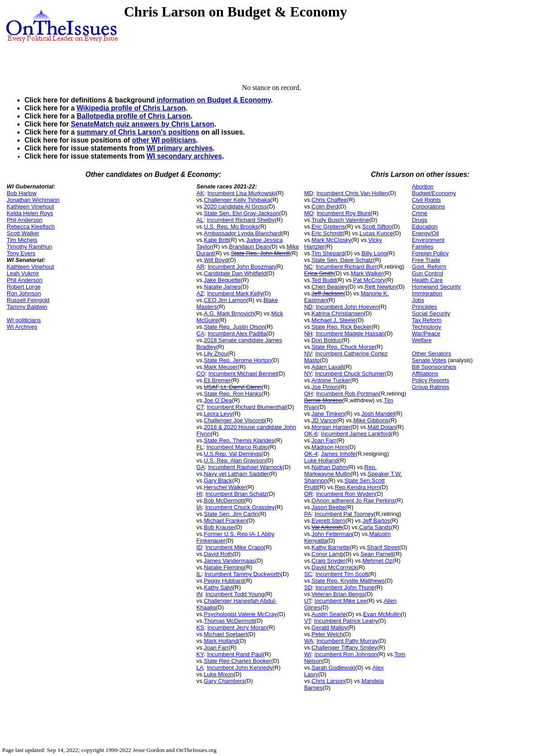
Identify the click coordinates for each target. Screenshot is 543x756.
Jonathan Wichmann (33, 200)
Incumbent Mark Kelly (235, 293)
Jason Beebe (329, 507)
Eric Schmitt (327, 233)
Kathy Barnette (331, 547)
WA (309, 641)
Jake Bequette (222, 280)
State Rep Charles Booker (237, 661)
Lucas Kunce (376, 233)
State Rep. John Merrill (260, 253)
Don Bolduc (327, 340)
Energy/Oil (426, 233)
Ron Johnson (24, 293)
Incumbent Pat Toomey (344, 514)
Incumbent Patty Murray (347, 641)
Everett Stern (329, 521)
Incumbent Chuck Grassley (240, 507)
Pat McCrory (369, 280)
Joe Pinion (325, 387)
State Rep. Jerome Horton (237, 360)
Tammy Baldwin (27, 307)
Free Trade (426, 260)
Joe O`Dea (218, 400)
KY (200, 654)
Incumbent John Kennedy (240, 668)
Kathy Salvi (218, 587)
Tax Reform (427, 320)
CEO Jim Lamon (225, 300)
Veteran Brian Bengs (338, 594)
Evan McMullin (382, 614)
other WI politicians (164, 140)
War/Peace (426, 333)
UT (308, 601)
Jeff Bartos (376, 521)
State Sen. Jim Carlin (231, 514)
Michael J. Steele (334, 320)
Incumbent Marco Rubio (237, 447)
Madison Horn (330, 447)
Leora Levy (218, 414)
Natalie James (222, 287)
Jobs (418, 300)
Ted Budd (324, 280)
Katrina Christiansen (338, 313)
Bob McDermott (224, 501)
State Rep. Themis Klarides (239, 440)
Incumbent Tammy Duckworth (243, 574)
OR (309, 494)
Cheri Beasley (330, 287)
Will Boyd (216, 260)
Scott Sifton (377, 227)
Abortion (423, 186)
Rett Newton (381, 287)
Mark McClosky (331, 240)
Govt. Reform (429, 267)
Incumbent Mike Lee (340, 601)
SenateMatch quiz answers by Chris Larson (143, 124)
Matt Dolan (382, 427)
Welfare (422, 340)
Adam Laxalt (328, 367)
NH (308, 333)
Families (423, 247)
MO (309, 213)
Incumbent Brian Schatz (236, 494)
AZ (200, 293)
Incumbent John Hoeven (347, 307)
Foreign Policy (430, 253)
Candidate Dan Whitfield (235, 273)
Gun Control (428, 273)
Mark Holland (221, 641)
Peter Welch (327, 634)
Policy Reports (431, 380)
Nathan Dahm (329, 467)
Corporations (428, 206)
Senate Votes (429, 360)
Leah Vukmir (23, 273)
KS (200, 627)
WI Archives (22, 327)
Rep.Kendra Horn (357, 487)
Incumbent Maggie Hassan (350, 333)
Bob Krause (219, 527)
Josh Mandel (378, 414)
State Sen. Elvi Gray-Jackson (241, 213)
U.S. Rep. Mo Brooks (231, 227)
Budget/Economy (434, 193)
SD (308, 587)
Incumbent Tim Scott (342, 574)
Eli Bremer (217, 380)
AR (201, 267)
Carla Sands (375, 527)
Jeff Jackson (328, 293)
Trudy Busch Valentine (340, 220)
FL (200, 447)
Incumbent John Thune (345, 587)
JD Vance (324, 420)
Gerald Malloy (329, 627)
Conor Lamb (328, 554)
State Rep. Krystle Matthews (348, 581)
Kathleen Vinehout (30, 206)
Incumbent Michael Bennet (243, 374)
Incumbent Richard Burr (346, 267)
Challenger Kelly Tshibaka (237, 200)
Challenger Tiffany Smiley (344, 648)
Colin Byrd (325, 206)
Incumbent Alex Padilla (237, 333)
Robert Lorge (24, 287)
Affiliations (425, 374)
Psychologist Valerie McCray (240, 614)
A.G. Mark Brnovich (229, 313)
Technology (427, 327)
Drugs (420, 220)
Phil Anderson (25, 220)
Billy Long (374, 253)
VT (307, 621)
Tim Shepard (328, 253)
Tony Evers (21, 253)
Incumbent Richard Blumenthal (247, 407)
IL (199, 574)
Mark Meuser (221, 367)
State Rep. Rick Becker (341, 327)
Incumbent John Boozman (241, 267)
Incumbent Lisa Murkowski (241, 193)
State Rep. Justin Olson (234, 327)
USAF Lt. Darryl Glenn (232, 387)
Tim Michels (22, 240)
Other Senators (432, 353)
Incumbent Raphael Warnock (245, 467)
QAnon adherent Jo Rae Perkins (353, 501)
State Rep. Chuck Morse (343, 347)
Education (425, 227)
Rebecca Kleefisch (31, 227)
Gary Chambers (224, 681)
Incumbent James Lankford (356, 434)
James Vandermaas (229, 561)
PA (308, 514)
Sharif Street (383, 547)
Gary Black (218, 480)
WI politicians (24, 320)
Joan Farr (216, 648)
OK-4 (311, 454)
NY (308, 374)
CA (201, 333)
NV (308, 353)
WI (308, 654)
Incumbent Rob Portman (348, 394)
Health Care (427, 280)
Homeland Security (436, 287)
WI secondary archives (184, 156)
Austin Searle (329, 614)
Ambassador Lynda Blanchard (243, 233)
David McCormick (334, 567)
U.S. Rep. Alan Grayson (234, 460)
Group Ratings (431, 387)
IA (199, 507)
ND (308, 307)
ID (200, 547)
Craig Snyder (329, 561)
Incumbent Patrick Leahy (346, 621)
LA (200, 668)
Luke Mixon (218, 674)
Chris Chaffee (329, 200)
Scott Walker (23, 233)
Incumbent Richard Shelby (241, 220)
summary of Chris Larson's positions (138, 132)
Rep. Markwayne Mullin (340, 470)
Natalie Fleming (224, 567)
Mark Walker (367, 273)
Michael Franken (225, 521)
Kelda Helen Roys (30, 213)
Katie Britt (216, 240)
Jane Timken (328, 414)
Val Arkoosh (327, 527)
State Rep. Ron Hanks (232, 394)
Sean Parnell (377, 554)
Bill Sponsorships (434, 367)
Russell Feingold (28, 300)
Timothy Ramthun (29, 247)
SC (308, 574)
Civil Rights (426, 200)
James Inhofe (338, 454)
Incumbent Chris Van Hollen (352, 193)
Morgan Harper (331, 427)
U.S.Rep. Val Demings (232, 454)
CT (200, 407)
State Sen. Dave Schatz (342, 260)
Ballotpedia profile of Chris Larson (134, 116)
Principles (424, 307)
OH (309, 394)
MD (309, 193)
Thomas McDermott (229, 621)
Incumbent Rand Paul (235, 654)
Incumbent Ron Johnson (346, 654)
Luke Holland (321, 460)
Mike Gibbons (371, 420)
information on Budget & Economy (214, 100)
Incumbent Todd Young (235, 594)
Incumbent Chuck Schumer (350, 374)
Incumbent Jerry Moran (237, 627)
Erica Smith (319, 273)
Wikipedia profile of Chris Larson (131, 108)
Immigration (427, 293)
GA (201, 467)
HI (200, 494)
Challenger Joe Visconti (234, 420)
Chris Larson (328, 681)
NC (308, 267)
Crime (420, 213)
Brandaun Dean (249, 247)
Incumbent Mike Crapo (235, 547)
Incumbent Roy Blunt (343, 213)
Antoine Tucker (331, 380)
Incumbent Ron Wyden (346, 494)
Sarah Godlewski (333, 668)
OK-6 (311, 434)
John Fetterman (332, 534)
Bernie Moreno (323, 400)
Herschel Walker (225, 487)
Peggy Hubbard (224, 581)
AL (200, 220)
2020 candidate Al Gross (235, 206)
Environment (428, 240)
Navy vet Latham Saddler (236, 474)
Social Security (431, 313)
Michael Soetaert (226, 634)
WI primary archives (180, 148)
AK (200, 193)
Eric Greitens (328, 227)
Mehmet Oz (377, 561)
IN (200, 594)
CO (201, 374)
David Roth (218, 554)
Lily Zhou (216, 353)
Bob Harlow (22, 193)
